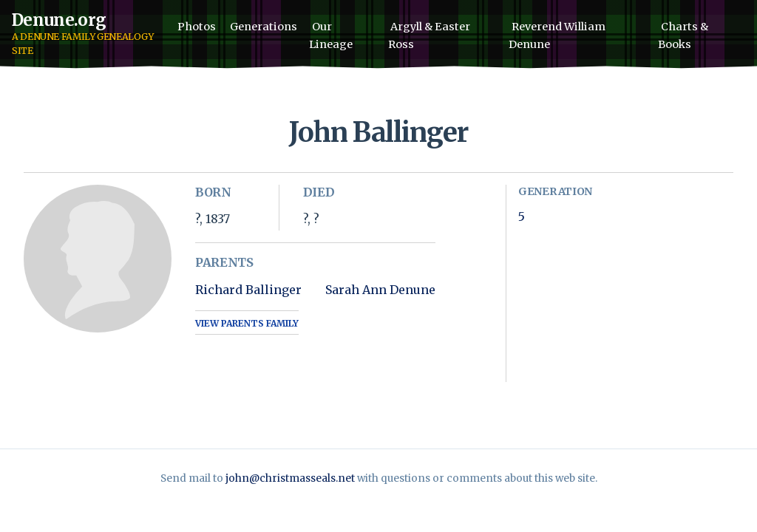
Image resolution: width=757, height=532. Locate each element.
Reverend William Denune (557, 36)
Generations (264, 27)
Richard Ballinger (248, 290)
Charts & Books (683, 36)
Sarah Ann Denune (380, 290)
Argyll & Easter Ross (430, 36)
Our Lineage (331, 36)
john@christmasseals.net (290, 478)
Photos (197, 27)
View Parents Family (247, 323)
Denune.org (59, 20)
